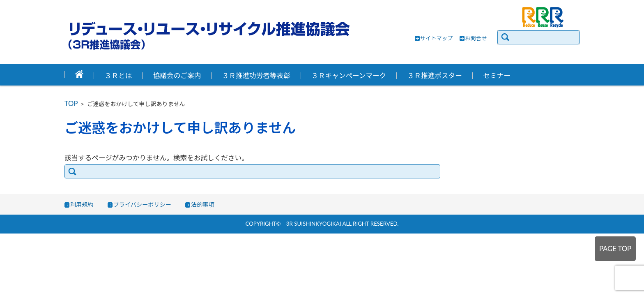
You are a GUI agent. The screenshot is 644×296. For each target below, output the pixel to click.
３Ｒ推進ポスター (435, 76)
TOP (71, 104)
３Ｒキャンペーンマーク (349, 76)
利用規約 (82, 205)
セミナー (497, 76)
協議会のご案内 (177, 76)
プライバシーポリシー (142, 205)
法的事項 (203, 205)
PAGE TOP (615, 249)
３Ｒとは (118, 76)
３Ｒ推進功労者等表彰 (256, 76)
